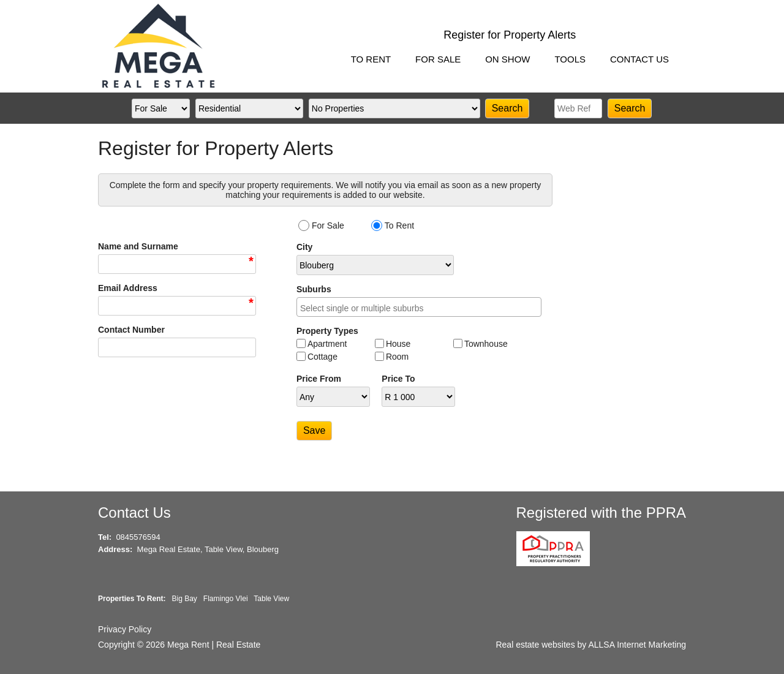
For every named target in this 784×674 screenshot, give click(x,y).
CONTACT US (639, 59)
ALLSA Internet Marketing (637, 645)
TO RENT (371, 59)
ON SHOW (507, 59)
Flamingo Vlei (226, 599)
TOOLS (570, 59)
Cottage (322, 357)
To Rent (399, 225)
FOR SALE (438, 59)
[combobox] (419, 307)
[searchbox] (422, 309)
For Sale (328, 225)
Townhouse (486, 344)
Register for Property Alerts (510, 35)
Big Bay (184, 599)
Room (397, 357)
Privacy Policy (125, 629)
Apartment (327, 344)
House (398, 344)
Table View (271, 599)
